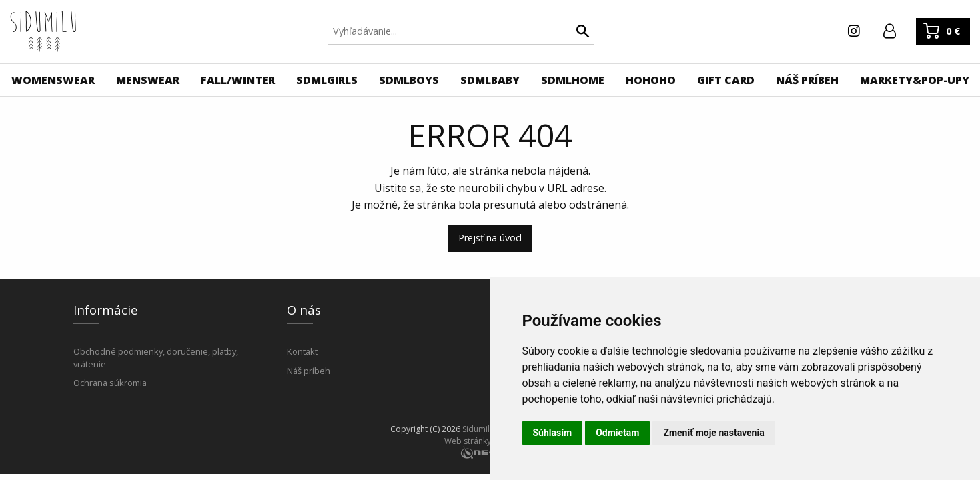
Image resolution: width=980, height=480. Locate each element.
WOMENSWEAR (53, 80)
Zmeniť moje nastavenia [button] (713, 433)
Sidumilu (478, 429)
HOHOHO (651, 80)
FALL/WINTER (238, 80)
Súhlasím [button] (553, 433)
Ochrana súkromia (110, 383)
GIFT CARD (726, 80)
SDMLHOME (573, 80)
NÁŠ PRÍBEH (807, 80)
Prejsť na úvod (490, 238)
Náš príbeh (309, 371)
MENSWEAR (148, 80)
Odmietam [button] (617, 433)
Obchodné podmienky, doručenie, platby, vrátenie (156, 357)
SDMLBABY (490, 80)
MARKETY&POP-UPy (915, 80)
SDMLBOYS (409, 80)
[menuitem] (53, 80)
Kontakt (302, 351)
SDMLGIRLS (327, 80)
